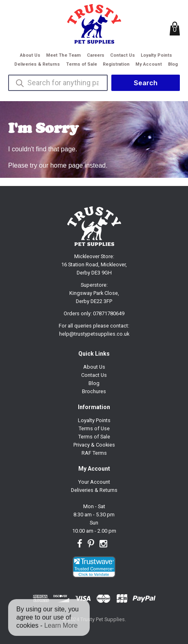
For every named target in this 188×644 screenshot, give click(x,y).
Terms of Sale (82, 64)
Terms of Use (94, 428)
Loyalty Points (156, 55)
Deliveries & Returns (37, 64)
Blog (173, 64)
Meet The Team (63, 55)
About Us (30, 55)
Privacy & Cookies (94, 445)
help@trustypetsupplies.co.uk (94, 334)
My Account (149, 64)
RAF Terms (94, 453)
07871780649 (109, 313)
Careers (96, 55)
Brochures (94, 391)
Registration (116, 64)
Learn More (61, 625)
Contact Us (123, 55)
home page (66, 165)
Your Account (94, 482)
